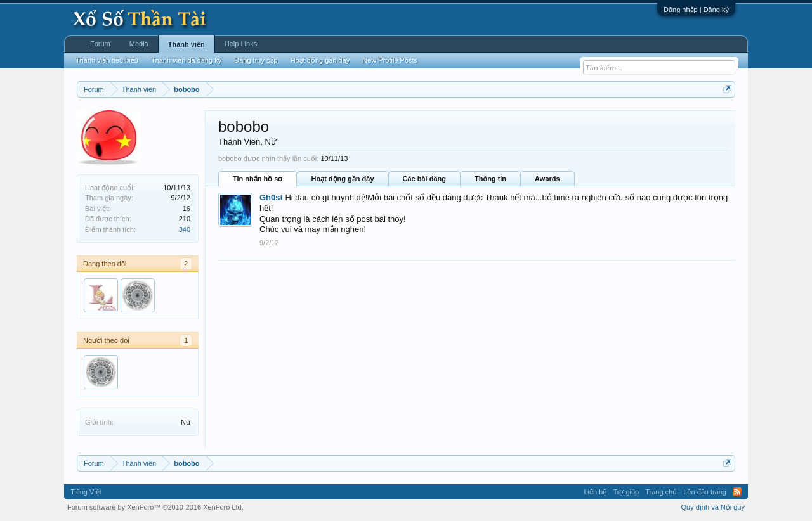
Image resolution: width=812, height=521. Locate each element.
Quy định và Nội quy (713, 507)
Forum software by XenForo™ (155, 507)
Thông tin (490, 179)
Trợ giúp (626, 492)
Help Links (241, 44)
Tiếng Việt (86, 492)
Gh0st (271, 197)
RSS (737, 492)
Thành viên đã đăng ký (186, 60)
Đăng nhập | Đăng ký (696, 10)
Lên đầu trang (705, 492)
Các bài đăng (424, 179)
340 (185, 229)
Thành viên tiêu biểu (107, 60)
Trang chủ (661, 492)
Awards (547, 179)
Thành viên (187, 44)
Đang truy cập (256, 60)
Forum (100, 44)
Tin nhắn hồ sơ (258, 179)
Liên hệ (595, 492)
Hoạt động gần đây (342, 179)
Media (139, 44)
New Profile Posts (390, 60)
